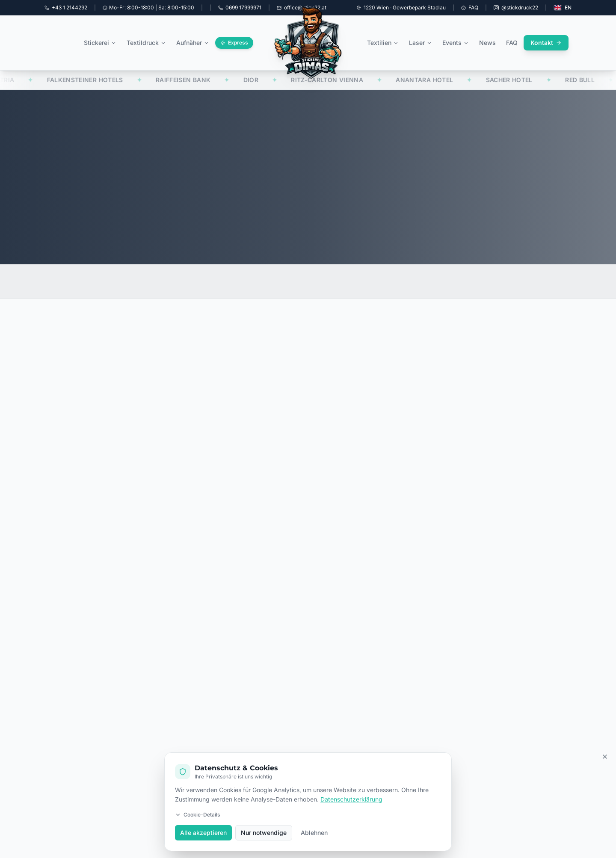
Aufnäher (193, 43)
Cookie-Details (197, 815)
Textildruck (146, 43)
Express (234, 43)
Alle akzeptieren (203, 833)
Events (456, 43)
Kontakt (546, 43)
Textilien (383, 43)
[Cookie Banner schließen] (605, 757)
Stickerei (100, 43)
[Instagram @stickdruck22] (516, 8)
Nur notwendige (264, 833)
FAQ (470, 7)
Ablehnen (314, 833)
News (487, 43)
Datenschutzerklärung (351, 799)
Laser (421, 43)
